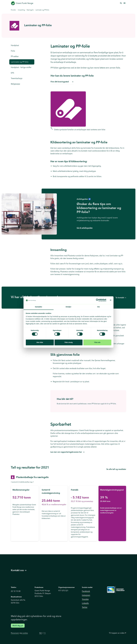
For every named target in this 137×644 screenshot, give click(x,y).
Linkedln (85, 603)
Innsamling (21, 10)
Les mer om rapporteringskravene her (66, 452)
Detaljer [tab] (68, 307)
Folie (13, 51)
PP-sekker (15, 56)
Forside (13, 10)
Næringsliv (30, 10)
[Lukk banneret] (111, 300)
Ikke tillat (40, 342)
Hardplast (15, 45)
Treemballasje (17, 78)
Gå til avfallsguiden (85, 228)
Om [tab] (98, 307)
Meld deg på (18, 626)
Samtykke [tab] (39, 307)
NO (41, 633)
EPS (12, 73)
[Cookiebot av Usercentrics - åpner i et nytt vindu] (97, 300)
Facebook (86, 591)
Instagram (86, 595)
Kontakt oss (19, 570)
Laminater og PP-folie (20, 62)
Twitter (85, 607)
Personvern (15, 633)
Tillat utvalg (68, 342)
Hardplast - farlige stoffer (21, 67)
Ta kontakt (120, 298)
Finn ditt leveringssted (62, 82)
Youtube (85, 599)
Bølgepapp (15, 84)
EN (45, 633)
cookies (25, 633)
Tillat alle (97, 342)
